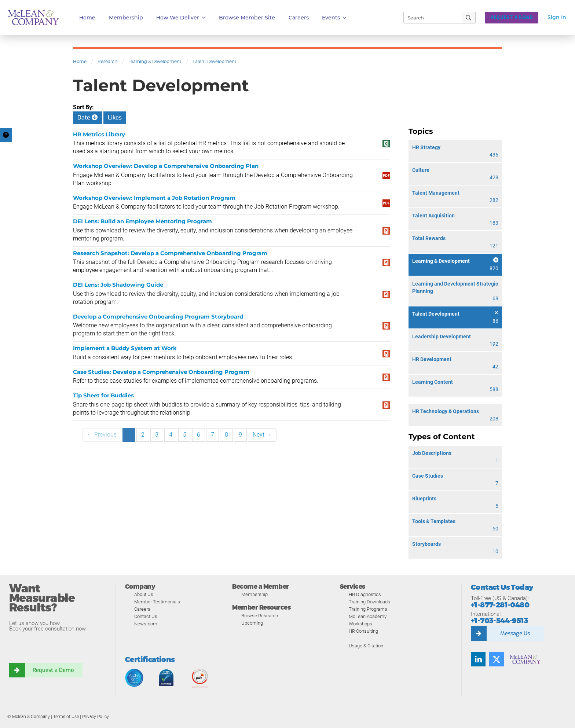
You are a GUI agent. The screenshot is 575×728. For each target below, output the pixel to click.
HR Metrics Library (99, 134)
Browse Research (260, 616)
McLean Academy (368, 616)
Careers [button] (299, 18)
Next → (262, 435)
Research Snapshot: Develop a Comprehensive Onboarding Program (170, 253)
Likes (115, 117)
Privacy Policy (96, 717)
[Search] (429, 18)
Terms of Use (66, 717)
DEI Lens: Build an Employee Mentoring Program (142, 221)
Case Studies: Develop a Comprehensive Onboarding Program (161, 372)
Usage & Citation (366, 646)
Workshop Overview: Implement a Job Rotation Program (154, 198)
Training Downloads (369, 602)
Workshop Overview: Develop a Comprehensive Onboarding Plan (166, 166)
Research (107, 61)
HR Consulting (363, 631)
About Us (144, 594)
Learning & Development (155, 61)
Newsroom (146, 624)
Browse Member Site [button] (247, 18)
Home (87, 18)
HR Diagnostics (365, 594)
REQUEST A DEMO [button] (512, 18)
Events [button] (334, 18)
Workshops (360, 624)
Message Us (515, 633)
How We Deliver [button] (181, 18)
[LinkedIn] (478, 659)
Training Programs (368, 609)
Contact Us (146, 616)
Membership (126, 18)
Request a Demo (53, 670)
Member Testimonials (157, 602)
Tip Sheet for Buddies (103, 395)
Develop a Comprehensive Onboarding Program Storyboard (158, 317)
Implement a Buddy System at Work (125, 348)
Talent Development (215, 61)
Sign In (557, 17)
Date (87, 117)
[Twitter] (497, 659)
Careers (142, 609)
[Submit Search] (469, 18)
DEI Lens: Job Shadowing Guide (118, 285)
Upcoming (252, 623)
